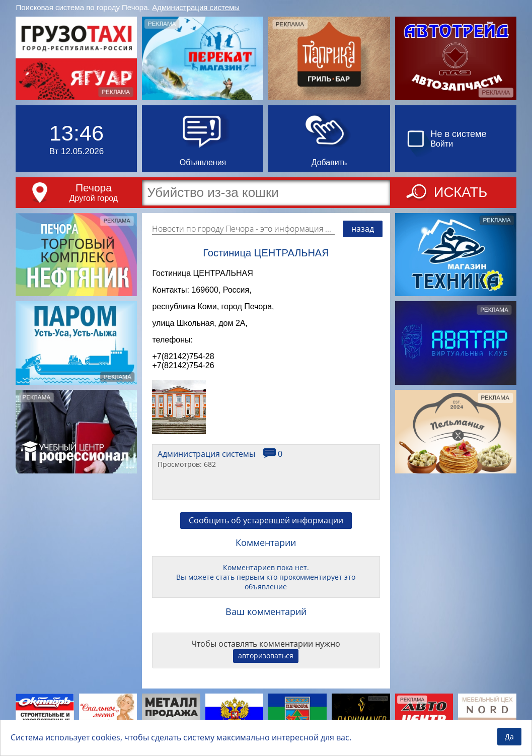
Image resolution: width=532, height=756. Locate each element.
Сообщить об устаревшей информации (266, 528)
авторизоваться (266, 663)
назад (363, 229)
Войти (442, 144)
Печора (94, 188)
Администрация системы (196, 7)
